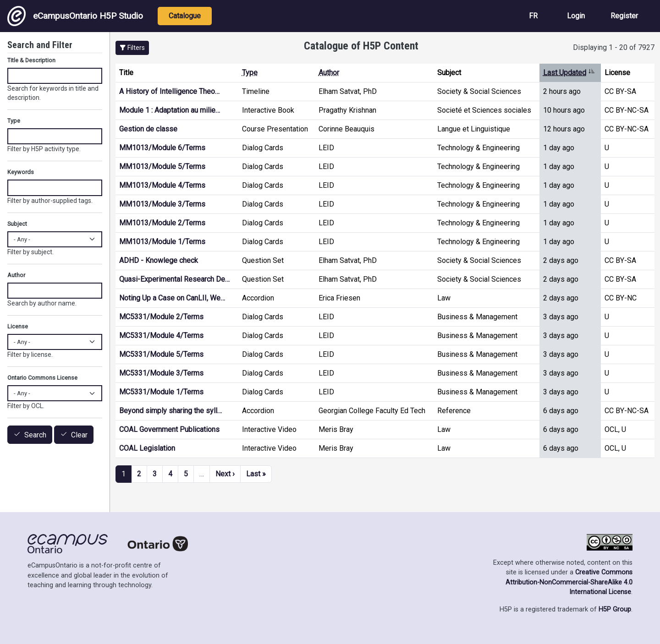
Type (250, 73)
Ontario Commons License (42, 378)
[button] (132, 48)
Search (35, 435)
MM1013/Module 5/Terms (162, 166)
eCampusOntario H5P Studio (75, 16)
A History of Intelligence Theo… (169, 91)
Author (329, 73)
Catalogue (185, 16)
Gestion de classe (148, 129)
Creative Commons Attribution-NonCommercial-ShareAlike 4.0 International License (569, 582)
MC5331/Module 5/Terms (161, 354)
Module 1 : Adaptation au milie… (170, 110)
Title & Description (31, 60)
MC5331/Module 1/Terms (161, 392)
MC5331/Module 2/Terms (161, 317)
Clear (79, 435)
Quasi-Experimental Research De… (174, 279)
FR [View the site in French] (533, 16)
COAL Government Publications (169, 429)
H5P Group (615, 609)
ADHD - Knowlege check (159, 260)
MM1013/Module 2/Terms (162, 223)
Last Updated (569, 73)
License (18, 326)
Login (576, 16)
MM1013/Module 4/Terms (162, 185)
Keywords (21, 172)
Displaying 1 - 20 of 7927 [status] (614, 47)
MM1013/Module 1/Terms (162, 242)
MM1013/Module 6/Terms (162, 148)
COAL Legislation (147, 448)
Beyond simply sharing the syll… (170, 411)
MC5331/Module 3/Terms (161, 373)
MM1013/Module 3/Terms (162, 204)
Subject (17, 224)
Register (624, 16)
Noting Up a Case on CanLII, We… (172, 298)
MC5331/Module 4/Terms (161, 336)
